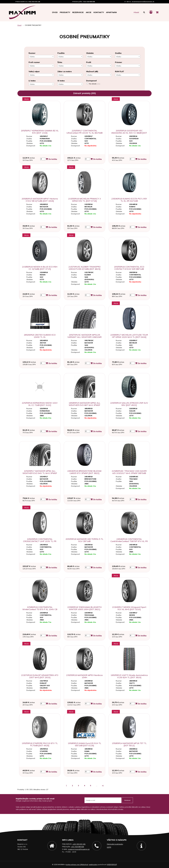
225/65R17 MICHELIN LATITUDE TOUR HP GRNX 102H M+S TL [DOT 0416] (129, 336)
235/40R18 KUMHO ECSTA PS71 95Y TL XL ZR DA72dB (129, 200)
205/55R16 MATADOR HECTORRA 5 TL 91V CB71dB (84, 540)
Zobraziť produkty (84, 93)
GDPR (109, 847)
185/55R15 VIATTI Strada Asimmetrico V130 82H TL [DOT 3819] (129, 676)
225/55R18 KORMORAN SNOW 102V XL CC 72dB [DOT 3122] (40, 404)
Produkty (65, 12)
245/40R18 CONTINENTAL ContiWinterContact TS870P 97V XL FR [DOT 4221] (129, 541)
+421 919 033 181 (34, 2)
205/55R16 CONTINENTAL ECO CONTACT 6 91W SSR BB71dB (129, 268)
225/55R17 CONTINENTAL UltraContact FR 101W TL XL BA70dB (84, 132)
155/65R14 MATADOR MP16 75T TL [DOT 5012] (129, 744)
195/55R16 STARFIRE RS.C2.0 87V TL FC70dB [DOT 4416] (40, 744)
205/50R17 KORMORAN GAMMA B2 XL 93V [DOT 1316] (40, 132)
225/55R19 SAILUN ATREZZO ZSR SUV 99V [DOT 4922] (129, 404)
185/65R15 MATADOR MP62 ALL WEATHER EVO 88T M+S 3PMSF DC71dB (84, 405)
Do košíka (51, 159)
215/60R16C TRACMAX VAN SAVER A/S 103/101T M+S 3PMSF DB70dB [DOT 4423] (129, 473)
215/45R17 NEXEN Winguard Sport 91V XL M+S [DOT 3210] (129, 608)
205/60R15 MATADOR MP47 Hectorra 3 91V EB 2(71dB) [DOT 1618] (40, 200)
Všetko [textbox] (32, 57)
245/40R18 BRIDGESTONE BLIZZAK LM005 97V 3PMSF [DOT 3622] (84, 472)
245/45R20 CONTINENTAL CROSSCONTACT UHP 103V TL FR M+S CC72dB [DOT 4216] (40, 541)
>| (103, 786)
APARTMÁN (111, 12)
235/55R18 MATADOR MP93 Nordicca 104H (84, 676)
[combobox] (41, 57)
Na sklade (95, 84)
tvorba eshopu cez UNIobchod (77, 865)
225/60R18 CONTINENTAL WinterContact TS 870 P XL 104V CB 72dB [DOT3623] (40, 609)
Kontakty (99, 12)
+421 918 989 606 (89, 2)
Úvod (55, 12)
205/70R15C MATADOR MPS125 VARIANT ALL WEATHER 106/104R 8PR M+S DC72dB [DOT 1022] (84, 337)
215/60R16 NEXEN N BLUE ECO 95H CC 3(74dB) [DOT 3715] (40, 268)
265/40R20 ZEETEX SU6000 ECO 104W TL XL (40, 336)
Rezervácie (78, 12)
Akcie (89, 12)
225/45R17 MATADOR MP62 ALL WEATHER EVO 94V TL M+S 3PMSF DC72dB (40, 473)
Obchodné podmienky (115, 844)
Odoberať (127, 800)
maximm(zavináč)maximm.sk (143, 2)
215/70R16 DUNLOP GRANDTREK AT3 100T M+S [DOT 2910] (40, 676)
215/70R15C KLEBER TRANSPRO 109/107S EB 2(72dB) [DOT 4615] (84, 268)
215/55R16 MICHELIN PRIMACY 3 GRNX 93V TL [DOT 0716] (84, 200)
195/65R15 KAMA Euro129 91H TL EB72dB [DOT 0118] (84, 744)
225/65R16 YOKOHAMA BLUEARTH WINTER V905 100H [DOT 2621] (84, 608)
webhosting (93, 865)
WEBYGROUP (112, 865)
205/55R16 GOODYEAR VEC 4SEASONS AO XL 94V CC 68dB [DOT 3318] (129, 133)
